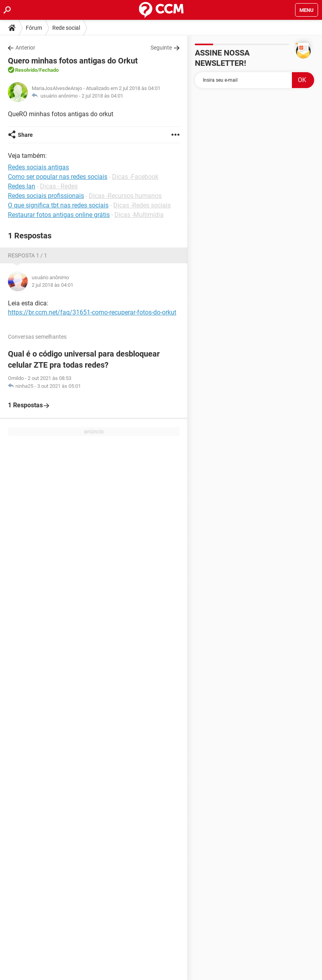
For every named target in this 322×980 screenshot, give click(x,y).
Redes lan (22, 186)
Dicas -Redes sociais (142, 205)
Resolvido (26, 70)
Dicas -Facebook (135, 177)
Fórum (34, 28)
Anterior (25, 48)
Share (25, 135)
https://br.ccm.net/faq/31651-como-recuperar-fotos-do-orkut (92, 312)
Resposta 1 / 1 (28, 255)
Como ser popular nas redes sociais (58, 177)
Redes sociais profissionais (46, 196)
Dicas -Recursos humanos (125, 196)
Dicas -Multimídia (139, 215)
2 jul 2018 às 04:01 (102, 96)
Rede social (66, 28)
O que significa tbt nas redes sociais (58, 205)
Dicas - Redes (59, 186)
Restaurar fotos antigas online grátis (59, 215)
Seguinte (161, 48)
